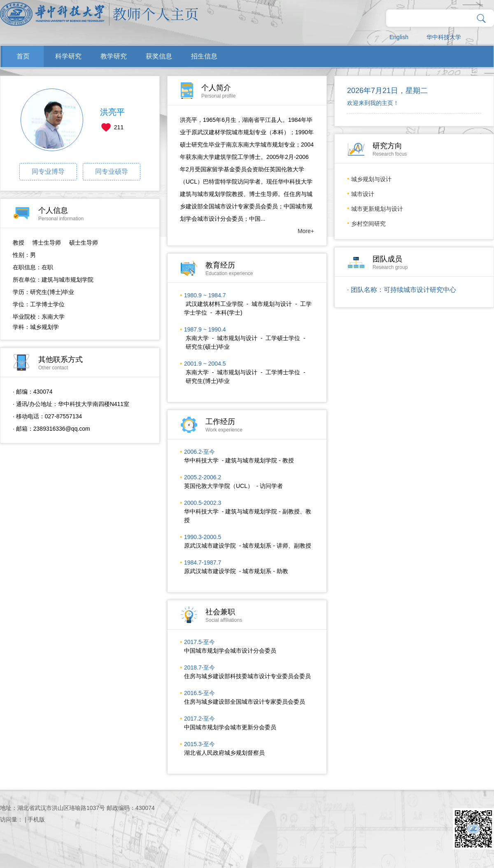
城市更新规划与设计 (377, 209)
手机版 (36, 819)
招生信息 (204, 56)
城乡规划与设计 (371, 179)
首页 (23, 56)
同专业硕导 (112, 171)
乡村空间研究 (368, 224)
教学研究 (114, 56)
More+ (306, 231)
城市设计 (363, 194)
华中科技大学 (444, 37)
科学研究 (68, 56)
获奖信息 (159, 56)
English (399, 37)
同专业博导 (48, 171)
